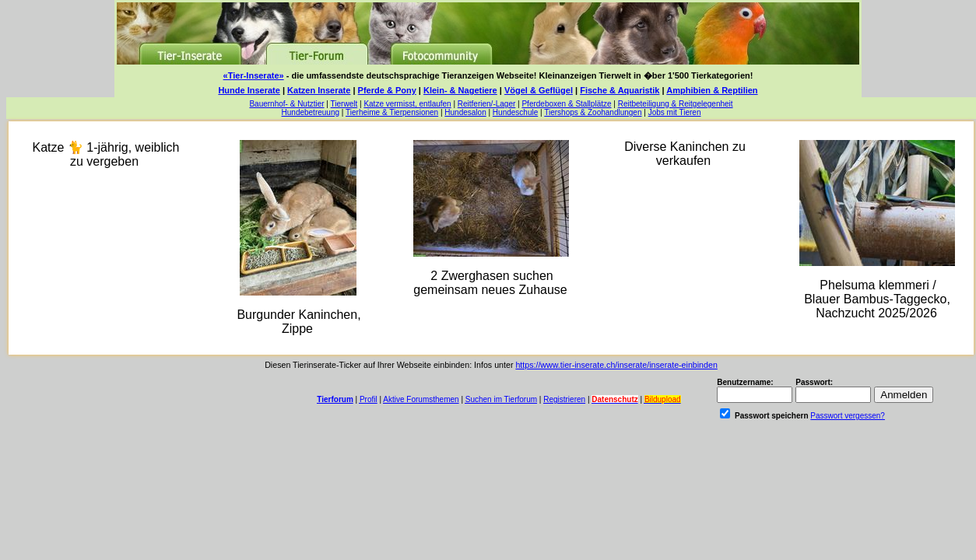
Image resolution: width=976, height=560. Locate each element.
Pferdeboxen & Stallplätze (566, 104)
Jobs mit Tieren (675, 112)
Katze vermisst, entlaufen (407, 104)
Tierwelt (344, 104)
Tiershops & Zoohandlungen (593, 112)
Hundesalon (465, 112)
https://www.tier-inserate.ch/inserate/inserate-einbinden (616, 365)
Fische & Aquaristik (620, 90)
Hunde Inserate (249, 90)
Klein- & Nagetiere (460, 90)
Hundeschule (515, 112)
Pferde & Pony (387, 90)
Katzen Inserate (319, 90)
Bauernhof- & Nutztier (286, 104)
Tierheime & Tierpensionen (392, 112)
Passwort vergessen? (848, 416)
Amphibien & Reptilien (712, 90)
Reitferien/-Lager (486, 104)
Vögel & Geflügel (539, 90)
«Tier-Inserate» (254, 75)
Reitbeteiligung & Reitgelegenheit (676, 104)
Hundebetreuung (311, 112)
